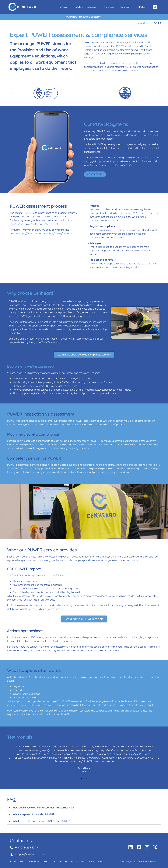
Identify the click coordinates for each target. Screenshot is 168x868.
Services (65, 7)
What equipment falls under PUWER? (34, 814)
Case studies (109, 7)
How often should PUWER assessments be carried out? (43, 808)
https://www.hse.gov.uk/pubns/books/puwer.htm (47, 233)
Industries (93, 7)
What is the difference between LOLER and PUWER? (42, 821)
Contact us (142, 7)
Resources (125, 7)
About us (78, 7)
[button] (155, 7)
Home (140, 23)
